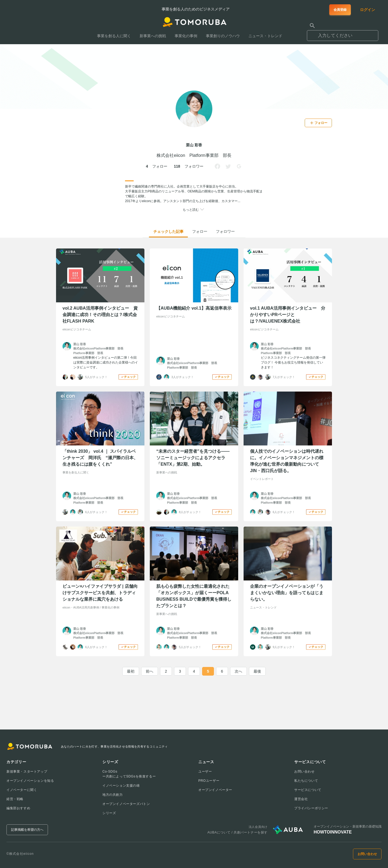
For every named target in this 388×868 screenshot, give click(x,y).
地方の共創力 (113, 795)
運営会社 (301, 799)
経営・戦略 (15, 799)
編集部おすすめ (18, 808)
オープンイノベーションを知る (30, 781)
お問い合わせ (304, 772)
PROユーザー (209, 781)
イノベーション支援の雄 (121, 786)
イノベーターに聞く (22, 790)
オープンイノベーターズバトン (126, 804)
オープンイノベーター (215, 790)
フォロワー (225, 231)
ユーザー (205, 772)
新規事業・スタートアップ (27, 772)
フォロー (200, 231)
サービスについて (308, 790)
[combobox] (343, 33)
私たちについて (306, 781)
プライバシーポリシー (311, 808)
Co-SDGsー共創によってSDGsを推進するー (129, 774)
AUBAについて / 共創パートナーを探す (238, 832)
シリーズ (109, 813)
